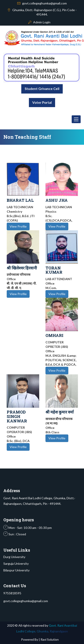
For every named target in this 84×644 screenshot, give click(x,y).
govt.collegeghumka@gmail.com (44, 3)
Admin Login (42, 22)
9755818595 (12, 593)
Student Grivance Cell (42, 89)
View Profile (18, 226)
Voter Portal (42, 102)
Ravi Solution (49, 639)
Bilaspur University (16, 570)
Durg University (14, 557)
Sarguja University (16, 563)
